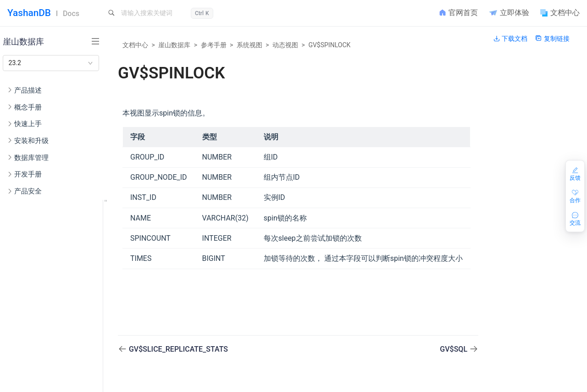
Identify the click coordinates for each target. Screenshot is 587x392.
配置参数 (38, 308)
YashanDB (29, 13)
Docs (71, 14)
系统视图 (249, 45)
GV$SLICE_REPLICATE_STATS (178, 349)
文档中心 (135, 45)
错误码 (34, 337)
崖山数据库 (174, 45)
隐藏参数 (38, 323)
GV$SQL (454, 349)
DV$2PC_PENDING (65, 382)
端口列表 (38, 293)
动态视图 (285, 45)
